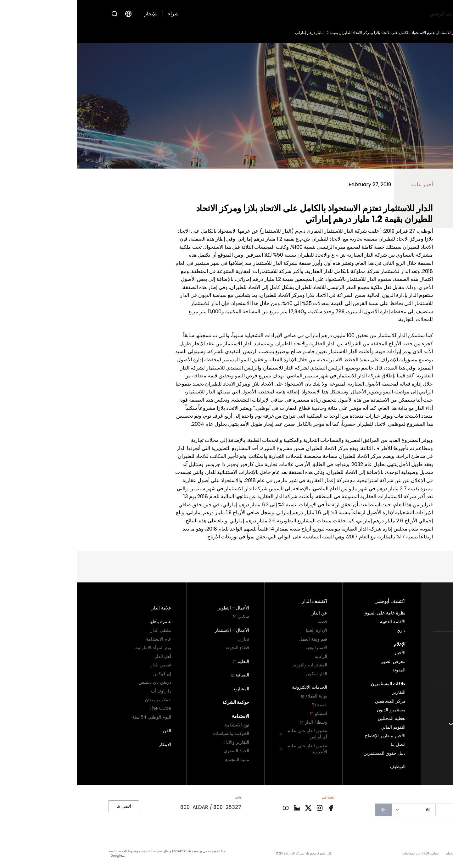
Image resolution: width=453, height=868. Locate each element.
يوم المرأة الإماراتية (76, 648)
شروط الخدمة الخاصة (45, 851)
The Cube (83, 708)
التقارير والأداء (159, 742)
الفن (90, 731)
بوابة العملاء (237, 696)
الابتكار (88, 745)
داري (324, 630)
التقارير (322, 692)
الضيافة (163, 675)
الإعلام (309, 14)
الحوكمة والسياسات (154, 734)
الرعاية (244, 657)
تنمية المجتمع (160, 760)
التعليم (164, 662)
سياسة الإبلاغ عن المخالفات (397, 723)
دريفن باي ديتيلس (78, 682)
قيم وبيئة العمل (236, 639)
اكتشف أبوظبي (373, 14)
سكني (413, 609)
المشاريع (164, 689)
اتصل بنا (414, 714)
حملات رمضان (81, 700)
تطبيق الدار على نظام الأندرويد (226, 749)
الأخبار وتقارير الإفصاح (308, 736)
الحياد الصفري (159, 751)
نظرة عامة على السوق (308, 613)
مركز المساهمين (313, 701)
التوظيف (237, 14)
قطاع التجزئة (160, 648)
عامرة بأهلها (83, 622)
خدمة (243, 705)
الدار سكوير (239, 674)
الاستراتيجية (239, 648)
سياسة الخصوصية (410, 854)
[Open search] (37, 14)
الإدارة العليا (239, 630)
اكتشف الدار (337, 14)
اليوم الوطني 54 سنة (75, 717)
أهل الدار (86, 657)
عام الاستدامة (81, 639)
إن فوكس (85, 674)
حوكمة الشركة (159, 702)
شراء (96, 14)
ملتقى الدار (84, 630)
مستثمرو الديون (314, 710)
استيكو (241, 713)
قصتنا (245, 622)
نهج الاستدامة (160, 725)
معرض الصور (316, 662)
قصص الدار (84, 665)
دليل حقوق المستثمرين (307, 753)
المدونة (322, 670)
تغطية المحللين (315, 718)
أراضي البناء (411, 618)
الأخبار (397, 33)
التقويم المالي (316, 727)
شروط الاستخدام (380, 854)
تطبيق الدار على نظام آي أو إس (226, 734)
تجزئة (416, 670)
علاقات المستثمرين (274, 14)
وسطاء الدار (236, 722)
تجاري (416, 662)
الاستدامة (163, 716)
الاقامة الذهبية (316, 622)
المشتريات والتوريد (233, 665)
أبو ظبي (415, 697)
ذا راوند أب (84, 691)
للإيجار (74, 14)
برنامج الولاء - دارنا (402, 706)
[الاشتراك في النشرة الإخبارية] (306, 810)
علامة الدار (84, 608)
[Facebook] (254, 808)
